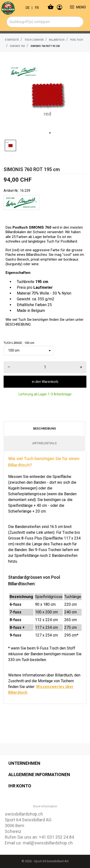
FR (37, 8)
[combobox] (45, 22)
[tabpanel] (47, 95)
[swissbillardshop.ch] (11, 7)
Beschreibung (45, 428)
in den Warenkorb (45, 382)
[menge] (45, 367)
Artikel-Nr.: (11, 191)
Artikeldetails (44, 443)
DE (28, 8)
